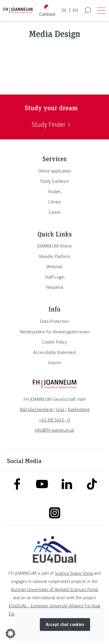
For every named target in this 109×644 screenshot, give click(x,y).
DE (64, 10)
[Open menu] (101, 10)
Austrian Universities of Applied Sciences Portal (54, 590)
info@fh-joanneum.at (54, 430)
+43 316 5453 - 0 (54, 420)
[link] (54, 171)
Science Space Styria (74, 573)
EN (75, 10)
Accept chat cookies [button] (65, 625)
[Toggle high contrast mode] (47, 11)
